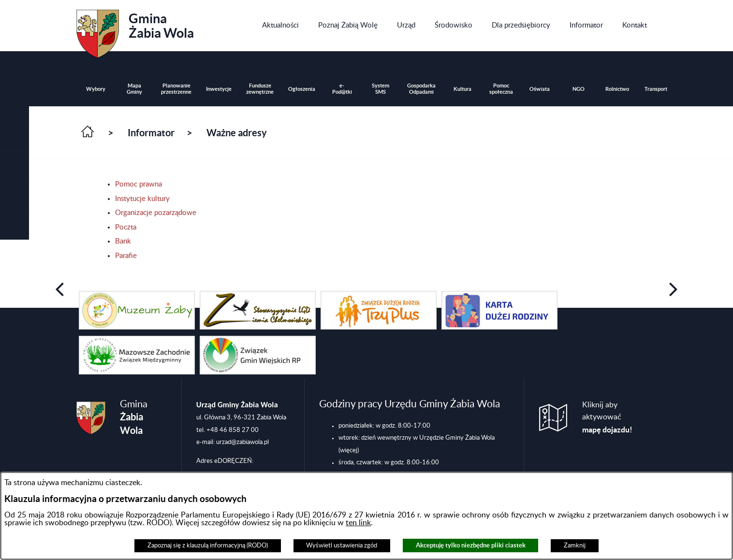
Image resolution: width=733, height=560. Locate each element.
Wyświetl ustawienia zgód (342, 546)
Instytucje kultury (142, 199)
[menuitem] (280, 26)
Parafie (126, 256)
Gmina (135, 30)
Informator (151, 133)
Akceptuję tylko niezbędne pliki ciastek (471, 545)
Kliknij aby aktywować (607, 417)
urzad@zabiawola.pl (242, 442)
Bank (123, 241)
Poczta (126, 227)
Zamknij (575, 546)
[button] (15, 136)
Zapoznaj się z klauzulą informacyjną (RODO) (208, 546)
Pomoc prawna (139, 184)
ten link (358, 523)
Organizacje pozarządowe (156, 213)
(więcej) (349, 450)
